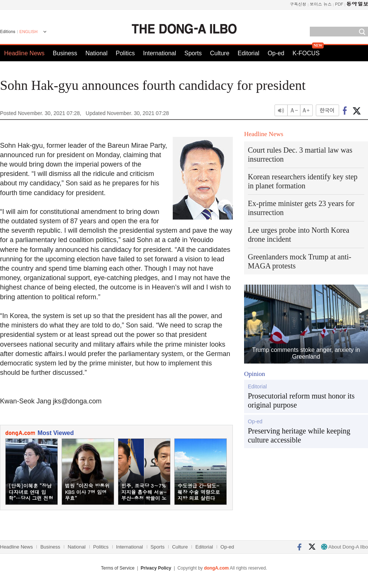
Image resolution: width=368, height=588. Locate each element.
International (160, 53)
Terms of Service (118, 568)
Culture (220, 53)
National (97, 53)
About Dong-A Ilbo (345, 547)
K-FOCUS (306, 53)
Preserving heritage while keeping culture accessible (299, 435)
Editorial (249, 53)
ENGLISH (29, 32)
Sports (193, 53)
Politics (125, 53)
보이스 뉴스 (321, 4)
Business (65, 53)
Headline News (24, 53)
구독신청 (298, 4)
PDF (339, 4)
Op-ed (276, 53)
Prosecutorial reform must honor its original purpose (301, 400)
